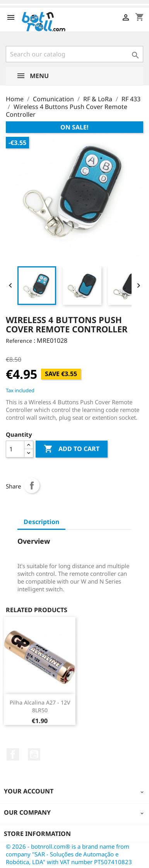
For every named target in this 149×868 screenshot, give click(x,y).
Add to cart (72, 449)
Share (32, 485)
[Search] (74, 54)
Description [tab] (41, 522)
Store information (37, 834)
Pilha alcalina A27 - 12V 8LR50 (40, 706)
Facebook (13, 754)
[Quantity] (15, 449)
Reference (19, 341)
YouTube (34, 754)
